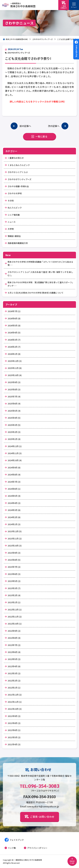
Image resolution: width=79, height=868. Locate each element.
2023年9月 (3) (14, 553)
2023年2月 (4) (14, 595)
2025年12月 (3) (15, 361)
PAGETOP (72, 861)
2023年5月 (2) (14, 581)
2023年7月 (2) (14, 567)
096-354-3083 (39, 786)
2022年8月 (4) (14, 638)
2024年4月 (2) (14, 503)
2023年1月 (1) (14, 602)
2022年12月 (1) (15, 610)
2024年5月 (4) (14, 496)
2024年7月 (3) (14, 482)
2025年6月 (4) (14, 404)
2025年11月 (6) (15, 368)
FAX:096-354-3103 (39, 797)
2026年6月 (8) (14, 318)
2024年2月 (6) (14, 517)
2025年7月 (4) (14, 396)
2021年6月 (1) (14, 730)
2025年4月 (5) (14, 418)
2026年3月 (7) (14, 340)
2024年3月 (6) (14, 510)
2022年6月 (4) (14, 652)
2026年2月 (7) (14, 347)
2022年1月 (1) (14, 688)
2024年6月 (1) (14, 489)
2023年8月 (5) (14, 560)
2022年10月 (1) (15, 624)
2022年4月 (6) (14, 666)
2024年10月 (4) (15, 460)
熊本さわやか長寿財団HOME (15, 39)
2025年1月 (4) (14, 439)
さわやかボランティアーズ (43, 39)
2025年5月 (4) (14, 411)
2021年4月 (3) (14, 744)
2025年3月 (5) (14, 425)
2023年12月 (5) (15, 531)
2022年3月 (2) (14, 673)
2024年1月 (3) (14, 524)
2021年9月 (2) (14, 716)
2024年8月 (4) (14, 475)
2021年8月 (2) (14, 723)
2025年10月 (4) (15, 375)
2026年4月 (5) (14, 333)
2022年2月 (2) (14, 681)
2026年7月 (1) (14, 311)
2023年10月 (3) (15, 546)
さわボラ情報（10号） (55, 101)
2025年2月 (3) (14, 432)
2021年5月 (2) (14, 737)
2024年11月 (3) (15, 453)
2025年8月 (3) (14, 389)
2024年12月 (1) (15, 446)
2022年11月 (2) (15, 617)
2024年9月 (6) (14, 467)
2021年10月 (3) (15, 709)
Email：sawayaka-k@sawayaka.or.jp (39, 806)
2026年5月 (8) (14, 325)
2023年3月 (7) (14, 588)
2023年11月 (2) (15, 539)
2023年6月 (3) (14, 574)
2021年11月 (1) (15, 702)
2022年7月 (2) (14, 645)
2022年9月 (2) (14, 631)
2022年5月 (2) (14, 659)
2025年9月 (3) (14, 382)
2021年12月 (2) (15, 695)
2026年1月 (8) (14, 354)
